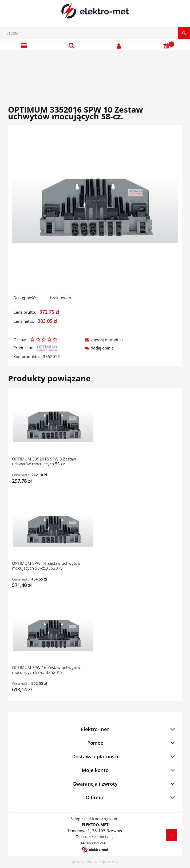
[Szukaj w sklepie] (96, 33)
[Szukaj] (184, 33)
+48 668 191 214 (93, 843)
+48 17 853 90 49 (96, 837)
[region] (95, 71)
